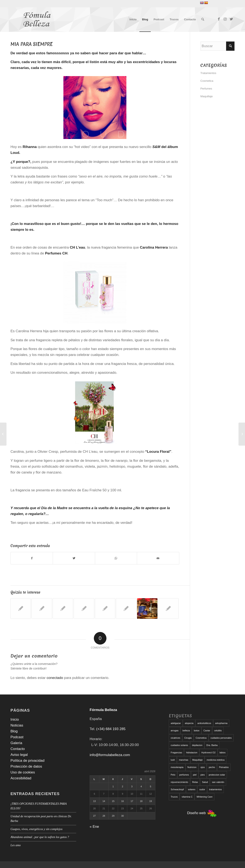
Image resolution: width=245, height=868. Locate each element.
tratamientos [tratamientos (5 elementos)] (216, 789)
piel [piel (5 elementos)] (195, 775)
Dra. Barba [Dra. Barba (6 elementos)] (212, 745)
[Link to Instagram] (225, 19)
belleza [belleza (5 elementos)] (186, 730)
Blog (14, 731)
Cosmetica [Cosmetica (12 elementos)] (201, 738)
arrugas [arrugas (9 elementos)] (175, 730)
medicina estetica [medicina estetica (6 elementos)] (216, 760)
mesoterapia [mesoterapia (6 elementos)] (177, 767)
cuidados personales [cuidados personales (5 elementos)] (221, 738)
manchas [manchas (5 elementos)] (184, 760)
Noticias (17, 725)
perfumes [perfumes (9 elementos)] (184, 775)
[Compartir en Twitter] (74, 558)
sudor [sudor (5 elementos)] (202, 789)
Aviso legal (19, 755)
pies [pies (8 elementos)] (203, 775)
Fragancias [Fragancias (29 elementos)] (176, 753)
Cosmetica (207, 81)
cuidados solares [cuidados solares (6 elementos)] (179, 745)
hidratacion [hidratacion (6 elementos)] (192, 753)
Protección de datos (26, 766)
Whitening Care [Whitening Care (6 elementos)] (204, 797)
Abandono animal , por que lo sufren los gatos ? (40, 837)
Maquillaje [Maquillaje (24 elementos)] (198, 760)
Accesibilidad (21, 778)
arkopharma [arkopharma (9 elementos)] (221, 723)
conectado (55, 678)
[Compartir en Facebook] (32, 558)
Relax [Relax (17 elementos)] (195, 782)
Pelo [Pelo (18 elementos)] (173, 775)
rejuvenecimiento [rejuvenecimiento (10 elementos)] (179, 782)
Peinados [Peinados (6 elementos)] (224, 767)
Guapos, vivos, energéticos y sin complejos (37, 829)
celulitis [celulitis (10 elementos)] (218, 730)
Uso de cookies (23, 772)
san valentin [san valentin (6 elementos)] (218, 782)
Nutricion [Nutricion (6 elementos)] (192, 767)
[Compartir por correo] (158, 558)
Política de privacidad (28, 761)
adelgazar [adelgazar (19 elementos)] (176, 723)
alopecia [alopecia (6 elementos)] (189, 723)
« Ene (94, 827)
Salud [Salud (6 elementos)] (205, 782)
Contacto (18, 749)
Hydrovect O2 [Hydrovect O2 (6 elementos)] (208, 753)
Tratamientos (208, 73)
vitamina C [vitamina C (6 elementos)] (187, 797)
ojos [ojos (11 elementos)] (203, 767)
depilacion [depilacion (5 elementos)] (197, 745)
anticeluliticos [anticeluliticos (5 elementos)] (204, 723)
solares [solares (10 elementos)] (192, 789)
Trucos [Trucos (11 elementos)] (174, 797)
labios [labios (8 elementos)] (223, 753)
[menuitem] (133, 19)
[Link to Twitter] (231, 19)
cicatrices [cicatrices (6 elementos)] (176, 738)
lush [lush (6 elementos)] (173, 760)
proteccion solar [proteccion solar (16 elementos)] (217, 775)
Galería (16, 743)
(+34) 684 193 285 (111, 729)
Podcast (17, 737)
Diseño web (202, 813)
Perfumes (206, 89)
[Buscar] (203, 19)
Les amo (16, 845)
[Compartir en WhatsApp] (116, 558)
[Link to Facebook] (219, 19)
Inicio (15, 719)
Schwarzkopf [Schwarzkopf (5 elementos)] (177, 789)
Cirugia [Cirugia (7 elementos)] (188, 738)
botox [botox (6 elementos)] (197, 730)
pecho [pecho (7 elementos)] (212, 767)
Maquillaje (207, 96)
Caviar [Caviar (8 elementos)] (207, 730)
